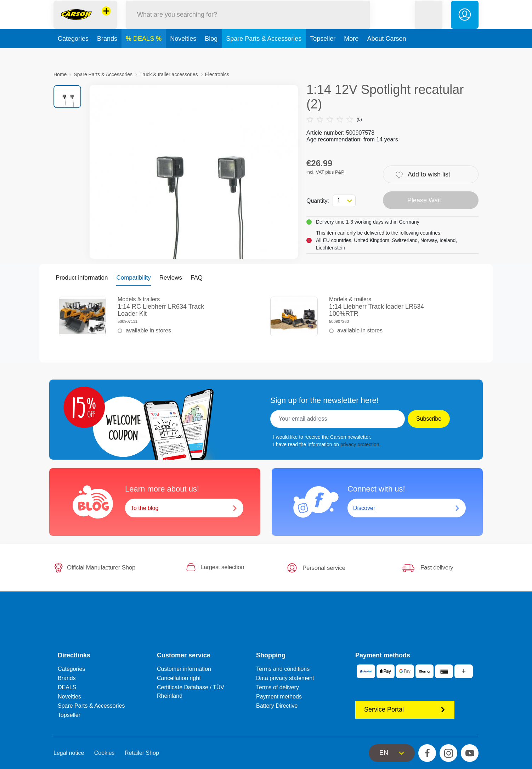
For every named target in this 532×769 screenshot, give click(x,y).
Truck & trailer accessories (169, 74)
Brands (107, 55)
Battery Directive (277, 706)
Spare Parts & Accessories (264, 55)
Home (60, 74)
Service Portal (405, 709)
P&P (340, 172)
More (351, 55)
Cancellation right (179, 678)
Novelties (183, 55)
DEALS (145, 55)
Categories (73, 55)
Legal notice (69, 753)
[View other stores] (106, 19)
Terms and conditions (283, 669)
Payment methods (279, 697)
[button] (429, 23)
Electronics (217, 74)
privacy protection (360, 444)
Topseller (323, 55)
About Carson (386, 55)
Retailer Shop (142, 753)
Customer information (184, 669)
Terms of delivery (278, 687)
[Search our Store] (248, 23)
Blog (211, 55)
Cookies (104, 753)
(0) (334, 119)
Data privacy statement (285, 678)
